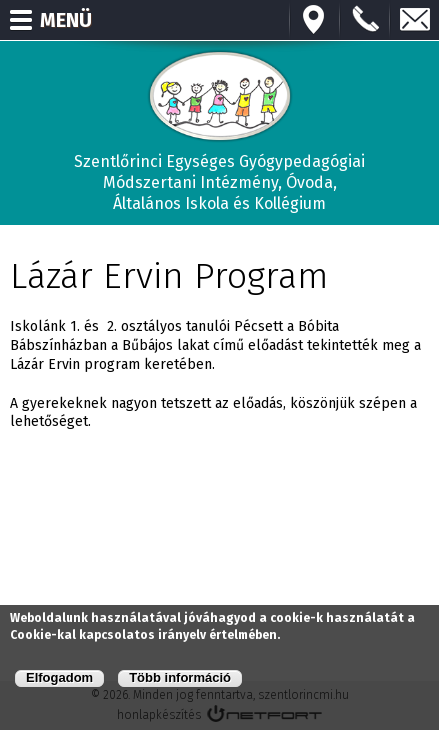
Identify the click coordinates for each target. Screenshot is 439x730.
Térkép (315, 20)
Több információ (180, 677)
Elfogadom (59, 677)
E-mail (415, 20)
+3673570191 (365, 20)
